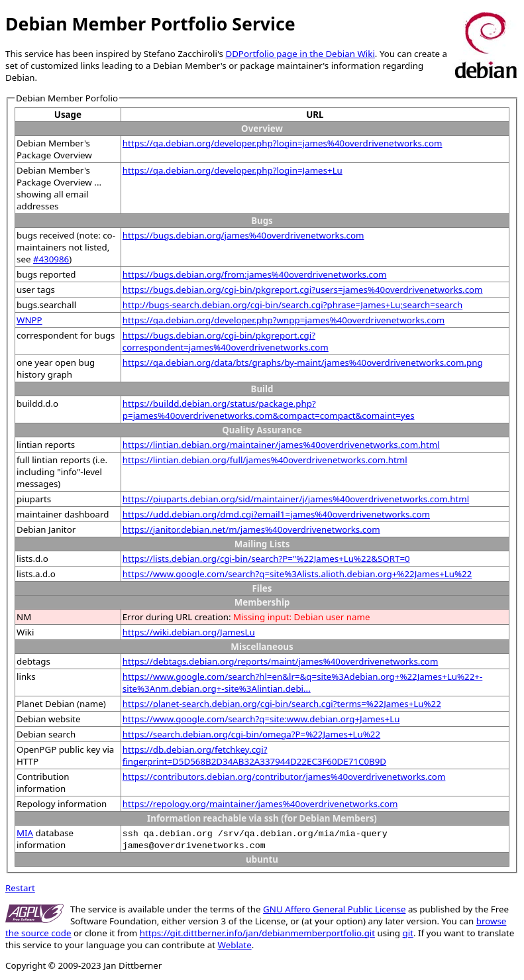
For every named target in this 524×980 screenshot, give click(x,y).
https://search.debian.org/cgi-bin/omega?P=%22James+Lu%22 (251, 734)
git (408, 933)
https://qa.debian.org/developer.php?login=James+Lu (233, 170)
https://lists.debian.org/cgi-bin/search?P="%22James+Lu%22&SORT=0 (266, 559)
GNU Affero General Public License (334, 909)
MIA (25, 833)
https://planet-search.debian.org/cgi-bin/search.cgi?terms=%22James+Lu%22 (282, 704)
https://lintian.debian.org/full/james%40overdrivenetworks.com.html (265, 460)
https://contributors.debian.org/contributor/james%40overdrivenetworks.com (284, 777)
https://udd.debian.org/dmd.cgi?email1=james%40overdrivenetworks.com (276, 514)
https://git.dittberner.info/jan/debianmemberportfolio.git (257, 933)
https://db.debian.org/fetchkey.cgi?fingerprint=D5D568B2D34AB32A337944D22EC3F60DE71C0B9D (254, 755)
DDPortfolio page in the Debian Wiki (300, 54)
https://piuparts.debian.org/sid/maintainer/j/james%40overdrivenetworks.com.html (296, 499)
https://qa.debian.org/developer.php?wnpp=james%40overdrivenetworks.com (284, 320)
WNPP (29, 320)
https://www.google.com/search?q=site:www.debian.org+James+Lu (261, 719)
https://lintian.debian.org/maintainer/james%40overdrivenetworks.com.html (281, 445)
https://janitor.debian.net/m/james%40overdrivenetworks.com (251, 529)
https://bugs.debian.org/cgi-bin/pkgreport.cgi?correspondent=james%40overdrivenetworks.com (226, 341)
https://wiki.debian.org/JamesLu (189, 632)
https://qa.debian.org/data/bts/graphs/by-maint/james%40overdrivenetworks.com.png (303, 362)
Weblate (235, 945)
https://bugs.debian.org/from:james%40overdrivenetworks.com (255, 274)
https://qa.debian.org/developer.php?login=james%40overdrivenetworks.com (283, 143)
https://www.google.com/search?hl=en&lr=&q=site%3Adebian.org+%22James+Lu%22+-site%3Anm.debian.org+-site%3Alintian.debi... (302, 682)
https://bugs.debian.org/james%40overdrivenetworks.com (243, 235)
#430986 (51, 259)
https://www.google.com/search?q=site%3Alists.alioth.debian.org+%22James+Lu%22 (297, 574)
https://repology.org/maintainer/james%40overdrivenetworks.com (260, 804)
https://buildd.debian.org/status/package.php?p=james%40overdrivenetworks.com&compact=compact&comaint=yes (269, 409)
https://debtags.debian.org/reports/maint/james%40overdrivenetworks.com (281, 661)
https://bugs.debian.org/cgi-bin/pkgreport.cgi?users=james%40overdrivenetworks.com (303, 290)
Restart (20, 888)
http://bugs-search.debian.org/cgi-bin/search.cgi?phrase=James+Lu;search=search (292, 305)
